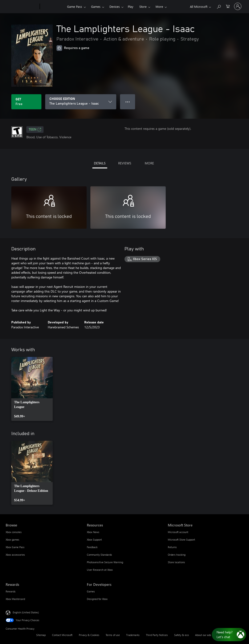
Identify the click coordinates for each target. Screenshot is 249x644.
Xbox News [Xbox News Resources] (93, 532)
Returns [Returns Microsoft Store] (172, 547)
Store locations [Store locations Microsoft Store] (176, 562)
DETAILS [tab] (100, 163)
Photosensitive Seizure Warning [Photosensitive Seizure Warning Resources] (105, 562)
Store (143, 6)
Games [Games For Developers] (91, 591)
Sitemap (41, 635)
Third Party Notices (157, 635)
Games (96, 6)
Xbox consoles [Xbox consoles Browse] (14, 532)
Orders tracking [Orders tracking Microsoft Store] (177, 555)
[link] (32, 389)
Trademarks (133, 635)
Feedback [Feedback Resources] (92, 547)
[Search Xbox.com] (219, 6)
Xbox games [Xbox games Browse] (12, 540)
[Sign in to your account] (238, 6)
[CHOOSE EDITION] (81, 102)
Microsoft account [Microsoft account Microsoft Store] (178, 532)
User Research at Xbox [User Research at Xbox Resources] (100, 570)
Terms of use (113, 635)
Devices (115, 6)
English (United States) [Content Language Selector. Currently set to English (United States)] (26, 612)
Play (131, 6)
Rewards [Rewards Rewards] (11, 591)
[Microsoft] (22, 7)
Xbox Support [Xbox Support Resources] (94, 540)
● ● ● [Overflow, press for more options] (128, 102)
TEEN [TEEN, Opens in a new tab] (35, 130)
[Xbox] (53, 7)
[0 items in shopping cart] (228, 6)
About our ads (203, 635)
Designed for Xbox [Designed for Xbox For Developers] (97, 599)
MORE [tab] (149, 163)
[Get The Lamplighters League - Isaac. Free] (26, 102)
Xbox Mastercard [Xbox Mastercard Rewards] (15, 599)
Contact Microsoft (62, 635)
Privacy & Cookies (89, 635)
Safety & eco (181, 635)
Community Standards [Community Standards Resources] (99, 555)
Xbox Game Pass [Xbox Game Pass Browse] (15, 547)
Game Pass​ (75, 6)
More (159, 6)
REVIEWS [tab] (125, 163)
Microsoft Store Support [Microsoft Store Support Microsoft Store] (181, 540)
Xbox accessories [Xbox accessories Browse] (15, 555)
